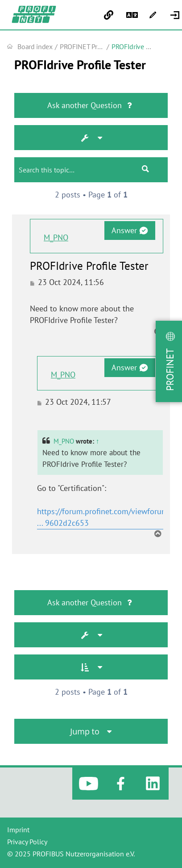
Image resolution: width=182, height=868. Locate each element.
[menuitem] (176, 15)
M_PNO (56, 238)
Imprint (18, 830)
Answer (130, 230)
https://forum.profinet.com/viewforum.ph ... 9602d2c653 (108, 517)
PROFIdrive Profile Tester (80, 65)
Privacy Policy (27, 842)
